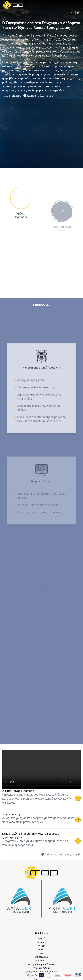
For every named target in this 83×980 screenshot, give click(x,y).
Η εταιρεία (41, 942)
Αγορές (42, 946)
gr (78, 12)
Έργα (42, 950)
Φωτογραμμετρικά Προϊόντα (42, 964)
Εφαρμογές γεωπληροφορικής (41, 972)
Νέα (42, 953)
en (73, 12)
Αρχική (41, 938)
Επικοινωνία (41, 957)
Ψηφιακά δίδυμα (42, 968)
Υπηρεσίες (42, 961)
